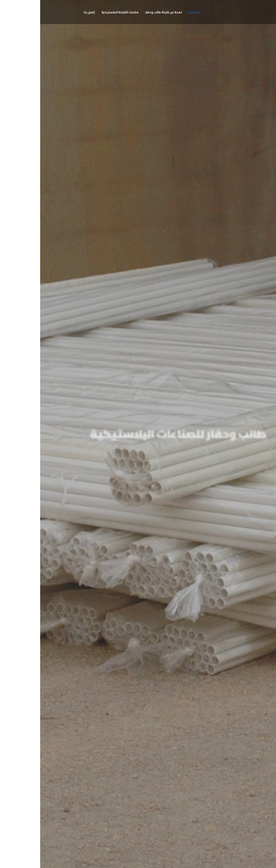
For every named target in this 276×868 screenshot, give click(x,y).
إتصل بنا (49, 12)
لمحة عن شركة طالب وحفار (123, 12)
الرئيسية (154, 12)
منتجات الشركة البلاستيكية (80, 12)
